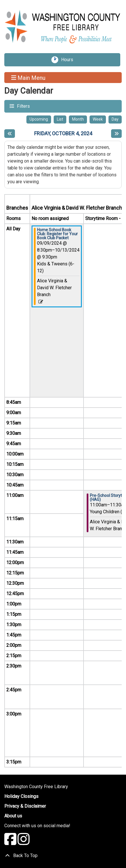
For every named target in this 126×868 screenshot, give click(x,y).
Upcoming (39, 119)
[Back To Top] (63, 856)
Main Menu (28, 78)
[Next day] (116, 134)
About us (13, 816)
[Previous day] (10, 134)
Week (98, 119)
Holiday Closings (21, 796)
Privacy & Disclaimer (25, 806)
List (60, 119)
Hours (69, 60)
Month (78, 119)
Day (115, 119)
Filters (23, 106)
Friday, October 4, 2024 (63, 133)
